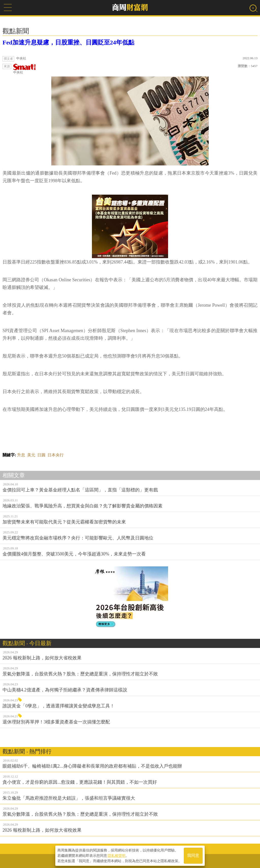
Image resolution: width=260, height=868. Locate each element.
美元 (31, 455)
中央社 (25, 69)
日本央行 (56, 455)
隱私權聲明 (117, 856)
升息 (21, 455)
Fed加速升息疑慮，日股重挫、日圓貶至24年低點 (68, 42)
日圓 (41, 455)
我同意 (193, 856)
